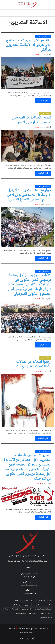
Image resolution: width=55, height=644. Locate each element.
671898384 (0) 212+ (29, 593)
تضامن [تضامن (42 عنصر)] (42, 613)
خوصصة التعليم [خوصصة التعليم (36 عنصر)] (21, 613)
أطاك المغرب (11, 628)
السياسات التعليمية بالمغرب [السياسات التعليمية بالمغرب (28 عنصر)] (43, 609)
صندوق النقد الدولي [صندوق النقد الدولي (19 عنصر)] (46, 618)
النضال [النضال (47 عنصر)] (7, 609)
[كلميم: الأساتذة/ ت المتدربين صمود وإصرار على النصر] (27, 146)
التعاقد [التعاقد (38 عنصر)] (17, 601)
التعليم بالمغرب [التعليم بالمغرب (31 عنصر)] (47, 605)
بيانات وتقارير (45, 114)
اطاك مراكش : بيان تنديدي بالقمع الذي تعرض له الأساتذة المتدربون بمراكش (29, 45)
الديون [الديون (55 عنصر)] (27, 605)
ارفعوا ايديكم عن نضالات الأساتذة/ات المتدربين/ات (34, 364)
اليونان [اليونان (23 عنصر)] (50, 613)
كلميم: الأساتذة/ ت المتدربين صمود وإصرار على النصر (32, 120)
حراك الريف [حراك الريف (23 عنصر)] (33, 613)
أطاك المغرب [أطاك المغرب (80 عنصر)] (42, 601)
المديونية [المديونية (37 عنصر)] (15, 609)
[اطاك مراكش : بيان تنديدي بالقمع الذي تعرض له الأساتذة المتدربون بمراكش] (27, 73)
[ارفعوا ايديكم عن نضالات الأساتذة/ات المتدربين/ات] (27, 400)
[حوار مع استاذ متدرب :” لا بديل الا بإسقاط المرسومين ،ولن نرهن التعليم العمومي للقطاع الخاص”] (27, 227)
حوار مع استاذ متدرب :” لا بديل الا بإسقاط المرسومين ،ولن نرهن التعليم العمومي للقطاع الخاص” (29, 195)
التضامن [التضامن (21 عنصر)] (25, 601)
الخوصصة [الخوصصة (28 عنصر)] (36, 605)
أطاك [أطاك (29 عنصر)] (50, 601)
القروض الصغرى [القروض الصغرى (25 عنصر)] (27, 609)
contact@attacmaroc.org (29, 585)
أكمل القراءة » (43, 101)
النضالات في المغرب (43, 37)
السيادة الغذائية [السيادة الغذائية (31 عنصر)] (17, 605)
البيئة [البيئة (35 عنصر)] (33, 601)
